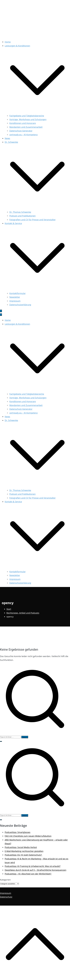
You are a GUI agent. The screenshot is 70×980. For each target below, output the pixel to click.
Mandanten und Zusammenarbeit (26, 127)
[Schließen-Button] (1, 315)
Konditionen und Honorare (23, 123)
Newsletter (15, 297)
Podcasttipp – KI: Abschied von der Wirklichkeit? (28, 874)
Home (8, 42)
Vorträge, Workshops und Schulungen (28, 119)
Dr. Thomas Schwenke (20, 212)
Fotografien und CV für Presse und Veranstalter (32, 220)
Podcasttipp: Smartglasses (17, 832)
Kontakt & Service (13, 502)
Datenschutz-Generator (21, 131)
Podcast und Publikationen (22, 216)
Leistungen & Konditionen (17, 324)
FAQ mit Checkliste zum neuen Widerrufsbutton (28, 836)
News (7, 138)
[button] (37, 112)
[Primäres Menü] (1, 311)
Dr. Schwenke (11, 420)
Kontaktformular (17, 293)
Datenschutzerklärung (20, 305)
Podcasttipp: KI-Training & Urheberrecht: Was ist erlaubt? (33, 866)
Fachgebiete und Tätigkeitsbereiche (27, 116)
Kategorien (5, 880)
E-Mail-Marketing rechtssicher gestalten (24, 851)
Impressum (15, 301)
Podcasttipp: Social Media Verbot (21, 847)
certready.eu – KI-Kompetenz (24, 135)
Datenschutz (6, 897)
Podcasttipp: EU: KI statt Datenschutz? (24, 855)
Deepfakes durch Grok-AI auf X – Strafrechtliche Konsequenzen (35, 870)
